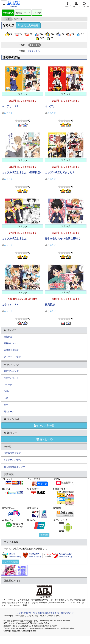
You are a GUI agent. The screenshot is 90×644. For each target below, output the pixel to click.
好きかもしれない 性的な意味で (63, 238)
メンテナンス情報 (12, 460)
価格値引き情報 (11, 350)
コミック (37, 13)
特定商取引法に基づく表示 (46, 613)
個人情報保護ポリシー (14, 467)
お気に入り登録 (28, 25)
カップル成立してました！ (60, 172)
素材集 (19, 13)
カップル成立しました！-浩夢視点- (21, 172)
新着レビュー (10, 343)
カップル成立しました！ (15, 238)
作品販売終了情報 (12, 453)
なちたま (9, 113)
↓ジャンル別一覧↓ (44, 426)
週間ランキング (11, 371)
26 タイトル (34, 51)
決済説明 (44, 535)
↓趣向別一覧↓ (44, 439)
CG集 (6, 391)
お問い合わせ (67, 613)
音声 (6, 405)
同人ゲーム (9, 412)
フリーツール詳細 (10, 562)
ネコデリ (50, 106)
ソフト (27, 13)
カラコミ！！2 (10, 305)
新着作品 (8, 337)
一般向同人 (8, 13)
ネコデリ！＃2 (10, 106)
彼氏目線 (50, 305)
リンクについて (24, 613)
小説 (6, 398)
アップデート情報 (12, 357)
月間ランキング (11, 378)
